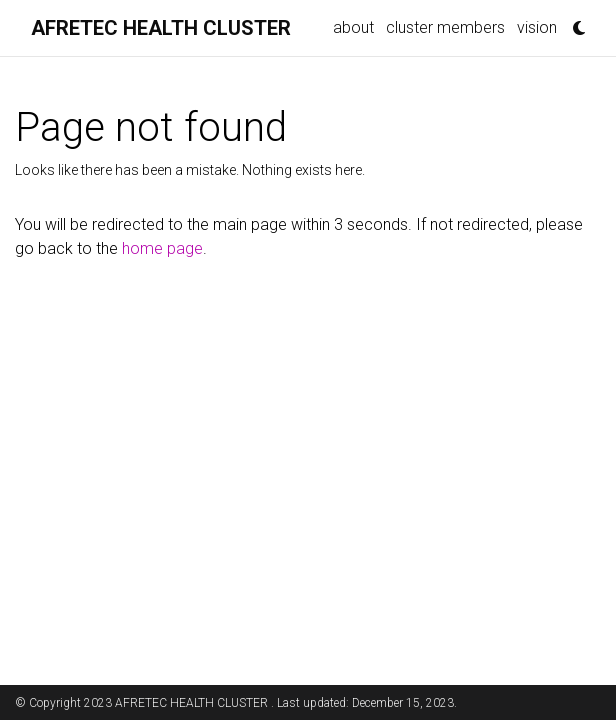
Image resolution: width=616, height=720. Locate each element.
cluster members (445, 27)
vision (537, 27)
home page (162, 248)
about (353, 27)
